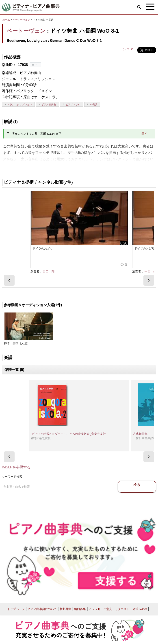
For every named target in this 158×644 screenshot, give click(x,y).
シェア (128, 49)
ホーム (6, 20)
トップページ (16, 609)
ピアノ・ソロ (73, 104)
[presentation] (9, 280)
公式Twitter (140, 609)
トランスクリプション (19, 104)
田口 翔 (49, 271)
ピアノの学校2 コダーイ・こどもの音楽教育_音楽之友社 (69, 434)
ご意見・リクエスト (116, 609)
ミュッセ (95, 609)
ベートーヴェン (21, 20)
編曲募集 (80, 609)
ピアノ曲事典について (42, 609)
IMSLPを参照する (16, 467)
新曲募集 (65, 609)
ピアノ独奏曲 (49, 104)
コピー (36, 65)
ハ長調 (94, 104)
